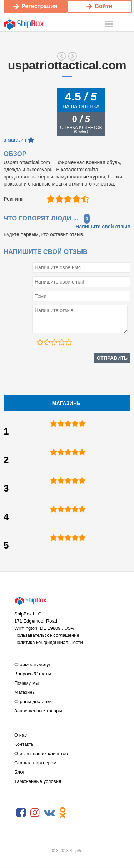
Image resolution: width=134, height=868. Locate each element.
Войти (99, 6)
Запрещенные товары (38, 711)
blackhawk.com (73, 56)
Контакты (24, 744)
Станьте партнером (35, 763)
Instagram (35, 813)
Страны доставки (33, 701)
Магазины (25, 692)
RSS (77, 813)
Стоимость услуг (32, 664)
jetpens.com (61, 56)
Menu (109, 24)
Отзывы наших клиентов (41, 753)
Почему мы (26, 683)
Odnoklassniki (63, 813)
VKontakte (49, 813)
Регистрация (35, 6)
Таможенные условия (38, 781)
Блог (19, 772)
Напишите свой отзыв (103, 227)
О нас (21, 735)
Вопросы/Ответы (33, 674)
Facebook (21, 813)
